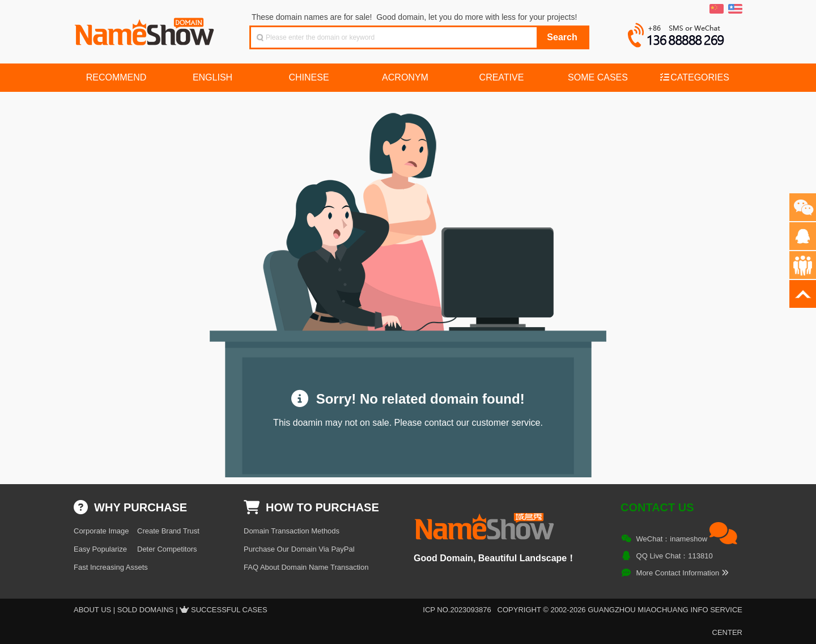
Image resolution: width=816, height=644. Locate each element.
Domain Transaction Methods (292, 531)
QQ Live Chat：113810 (675, 556)
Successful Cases (229, 610)
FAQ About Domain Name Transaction (306, 567)
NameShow (146, 28)
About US (92, 610)
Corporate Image (101, 531)
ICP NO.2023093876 (457, 610)
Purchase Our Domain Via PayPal (299, 549)
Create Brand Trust (168, 531)
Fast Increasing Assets (111, 567)
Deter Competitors (167, 549)
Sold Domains (146, 610)
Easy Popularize (100, 549)
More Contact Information (683, 573)
